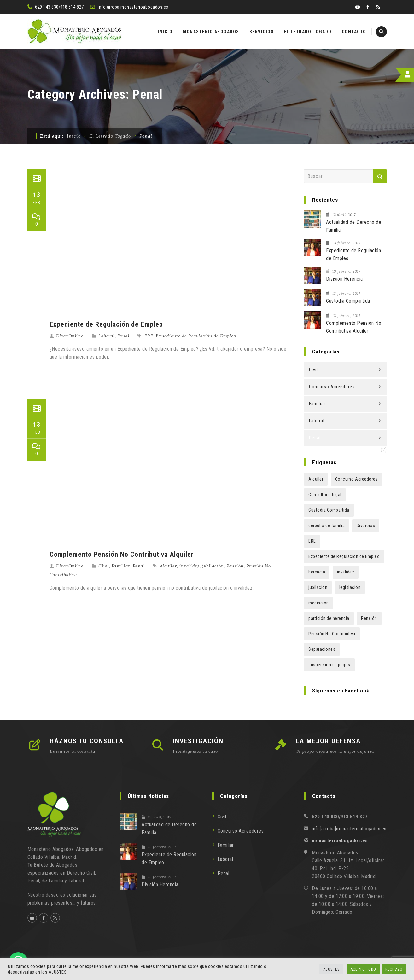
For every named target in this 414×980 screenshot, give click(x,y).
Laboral (107, 336)
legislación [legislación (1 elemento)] (350, 587)
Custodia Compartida (348, 301)
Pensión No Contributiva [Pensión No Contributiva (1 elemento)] (332, 634)
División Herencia (344, 279)
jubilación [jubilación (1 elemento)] (318, 587)
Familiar (121, 566)
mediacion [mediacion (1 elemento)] (319, 603)
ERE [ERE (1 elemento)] (312, 541)
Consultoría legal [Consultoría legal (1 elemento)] (325, 495)
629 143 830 (47, 7)
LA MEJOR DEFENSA (328, 741)
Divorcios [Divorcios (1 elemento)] (366, 526)
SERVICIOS (262, 32)
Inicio (74, 136)
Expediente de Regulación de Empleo (106, 324)
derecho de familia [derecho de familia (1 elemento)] (327, 526)
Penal (123, 336)
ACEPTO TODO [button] (363, 969)
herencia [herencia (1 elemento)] (317, 572)
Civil (104, 566)
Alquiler (168, 566)
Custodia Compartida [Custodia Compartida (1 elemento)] (329, 510)
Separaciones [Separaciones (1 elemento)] (322, 649)
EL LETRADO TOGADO (308, 32)
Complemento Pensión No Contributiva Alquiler (122, 554)
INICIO (165, 32)
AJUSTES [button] (332, 969)
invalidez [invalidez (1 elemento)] (346, 572)
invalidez (190, 566)
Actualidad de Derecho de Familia (354, 226)
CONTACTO (354, 32)
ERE (149, 336)
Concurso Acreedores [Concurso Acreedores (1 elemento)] (357, 479)
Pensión (235, 566)
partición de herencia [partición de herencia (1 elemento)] (329, 618)
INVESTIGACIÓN (198, 741)
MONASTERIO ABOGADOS (211, 32)
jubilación (213, 566)
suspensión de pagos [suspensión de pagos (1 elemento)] (329, 665)
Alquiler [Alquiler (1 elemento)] (316, 479)
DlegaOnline (70, 336)
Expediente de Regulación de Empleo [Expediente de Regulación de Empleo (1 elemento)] (344, 556)
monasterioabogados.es (340, 841)
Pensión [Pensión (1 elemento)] (369, 618)
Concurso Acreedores (332, 387)
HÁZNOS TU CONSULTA (87, 741)
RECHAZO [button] (394, 969)
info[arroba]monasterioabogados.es (133, 7)
